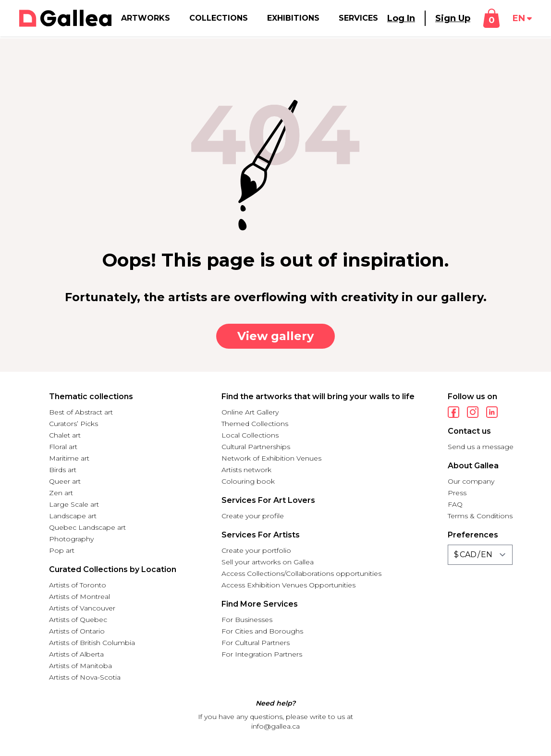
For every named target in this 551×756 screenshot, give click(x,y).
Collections (219, 18)
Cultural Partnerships (256, 447)
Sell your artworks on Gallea (268, 562)
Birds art (63, 470)
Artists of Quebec (78, 620)
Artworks (146, 18)
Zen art (61, 493)
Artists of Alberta (76, 654)
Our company (471, 481)
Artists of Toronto (78, 585)
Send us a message (481, 447)
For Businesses (247, 620)
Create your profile (253, 516)
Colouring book (248, 481)
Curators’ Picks (73, 424)
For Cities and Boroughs (262, 631)
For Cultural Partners (256, 643)
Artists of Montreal (80, 597)
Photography (71, 539)
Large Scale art (74, 504)
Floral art (63, 447)
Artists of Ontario (77, 631)
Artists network (246, 470)
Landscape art (73, 516)
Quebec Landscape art (87, 527)
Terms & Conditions (480, 516)
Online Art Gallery (250, 412)
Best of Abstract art (81, 412)
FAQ (455, 504)
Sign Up (453, 18)
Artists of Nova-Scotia (85, 677)
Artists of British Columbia (92, 643)
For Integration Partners (262, 654)
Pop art (62, 550)
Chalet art (65, 435)
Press (457, 493)
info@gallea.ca (275, 726)
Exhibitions (293, 18)
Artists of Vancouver (82, 608)
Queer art (65, 481)
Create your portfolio (256, 550)
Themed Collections (255, 424)
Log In (401, 18)
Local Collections (250, 435)
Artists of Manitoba (80, 666)
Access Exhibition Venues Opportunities (288, 585)
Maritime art (69, 458)
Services (358, 18)
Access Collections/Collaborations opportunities (301, 573)
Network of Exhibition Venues (271, 458)
